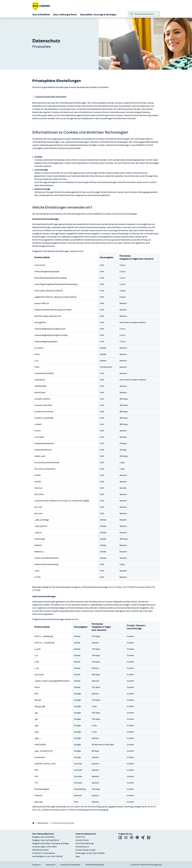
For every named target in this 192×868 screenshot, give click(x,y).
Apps (78, 857)
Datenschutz (43, 823)
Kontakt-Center (82, 840)
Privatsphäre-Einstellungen (70, 865)
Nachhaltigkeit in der (47, 857)
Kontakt (138, 6)
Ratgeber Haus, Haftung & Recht (46, 840)
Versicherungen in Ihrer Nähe (44, 847)
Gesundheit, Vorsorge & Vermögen (98, 15)
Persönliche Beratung (85, 844)
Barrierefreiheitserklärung (95, 865)
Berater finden (122, 6)
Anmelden (153, 6)
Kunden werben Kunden (86, 850)
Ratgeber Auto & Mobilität (43, 837)
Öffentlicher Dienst (40, 850)
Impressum (37, 865)
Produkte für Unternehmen (44, 853)
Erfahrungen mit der (90, 853)
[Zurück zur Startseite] (41, 6)
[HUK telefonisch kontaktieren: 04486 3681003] (80, 6)
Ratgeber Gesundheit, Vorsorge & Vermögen (51, 844)
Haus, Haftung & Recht (65, 15)
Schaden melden (101, 6)
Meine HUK (80, 837)
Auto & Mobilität (41, 15)
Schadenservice (82, 847)
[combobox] (146, 14)
